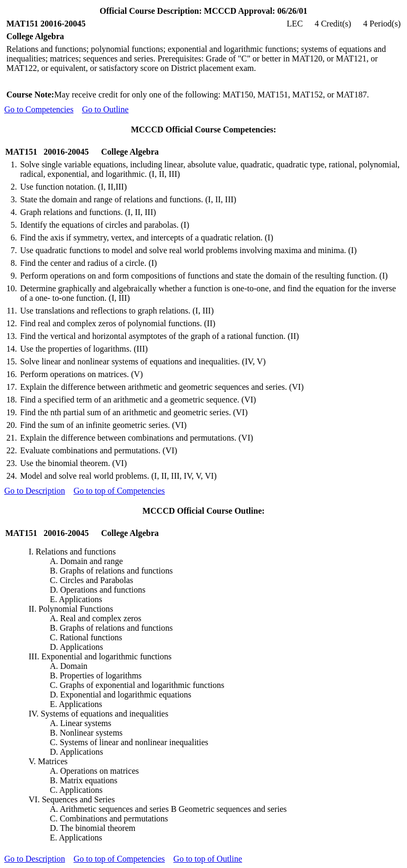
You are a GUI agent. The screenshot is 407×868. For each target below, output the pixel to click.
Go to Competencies (39, 109)
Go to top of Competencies (119, 491)
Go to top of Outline (208, 859)
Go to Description (35, 491)
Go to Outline (105, 109)
